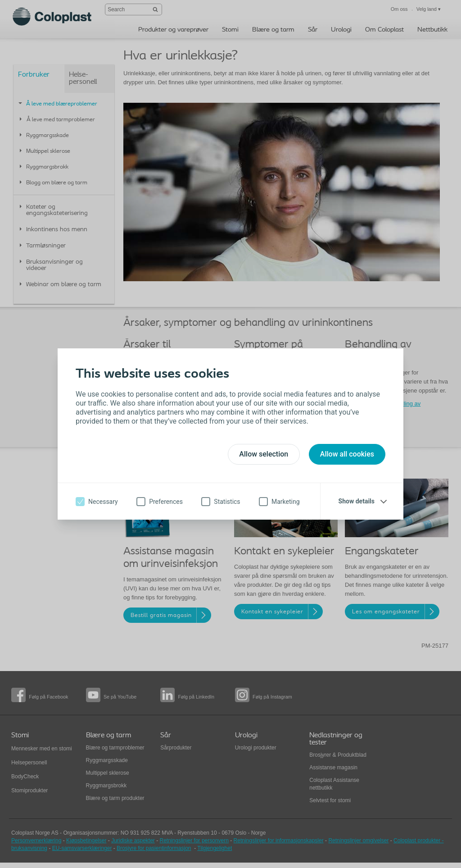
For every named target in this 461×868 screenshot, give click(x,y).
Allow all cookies (347, 454)
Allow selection (264, 454)
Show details (357, 501)
